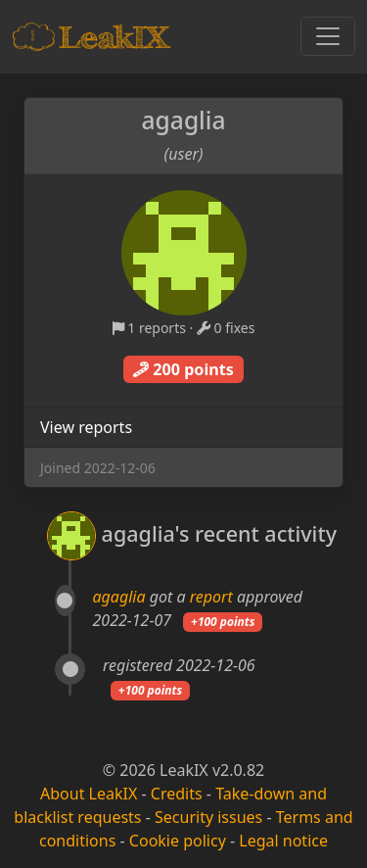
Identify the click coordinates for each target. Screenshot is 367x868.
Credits (177, 794)
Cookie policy (178, 841)
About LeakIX (89, 794)
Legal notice (283, 841)
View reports (86, 427)
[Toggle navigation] (328, 36)
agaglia (119, 597)
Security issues (208, 817)
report (211, 597)
